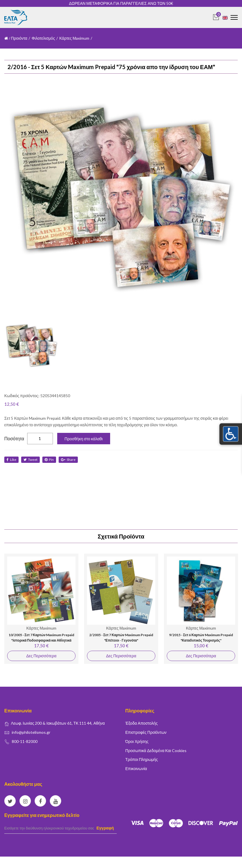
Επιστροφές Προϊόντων (146, 732)
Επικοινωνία (136, 768)
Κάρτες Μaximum (74, 38)
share (68, 460)
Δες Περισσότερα (41, 656)
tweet (30, 460)
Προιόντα (19, 38)
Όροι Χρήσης (137, 741)
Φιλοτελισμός (43, 38)
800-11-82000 (25, 741)
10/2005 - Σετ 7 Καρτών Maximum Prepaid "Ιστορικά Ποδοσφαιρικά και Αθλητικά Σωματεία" (41, 640)
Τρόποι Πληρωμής (142, 759)
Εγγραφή (105, 828)
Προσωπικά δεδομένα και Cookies (156, 751)
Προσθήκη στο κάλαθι (84, 439)
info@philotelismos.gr (31, 732)
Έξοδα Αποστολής (141, 723)
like (11, 460)
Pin (49, 460)
